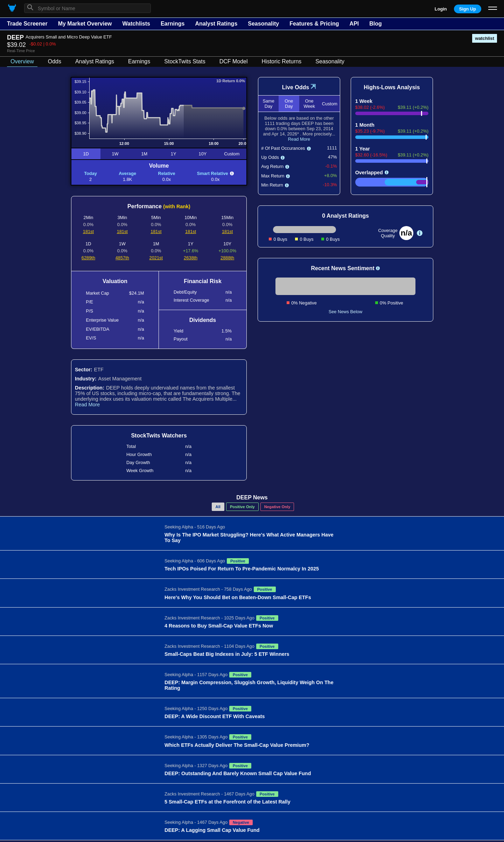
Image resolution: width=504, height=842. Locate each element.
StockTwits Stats (185, 61)
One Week (309, 104)
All (218, 507)
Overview (22, 61)
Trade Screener (27, 24)
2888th (227, 258)
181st (88, 231)
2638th (191, 258)
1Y (174, 154)
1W (115, 154)
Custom (232, 154)
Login (441, 9)
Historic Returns (282, 61)
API (354, 24)
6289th (88, 258)
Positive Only (242, 507)
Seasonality (263, 24)
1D (86, 154)
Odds (55, 61)
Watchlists (136, 24)
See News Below (346, 312)
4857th (122, 258)
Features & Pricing (314, 24)
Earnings (173, 24)
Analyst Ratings (216, 24)
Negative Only (277, 507)
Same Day (268, 104)
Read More (87, 405)
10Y (203, 154)
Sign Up (468, 9)
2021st (156, 258)
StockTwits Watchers (159, 436)
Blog (376, 24)
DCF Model (234, 61)
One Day (289, 104)
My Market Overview (85, 24)
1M (144, 154)
